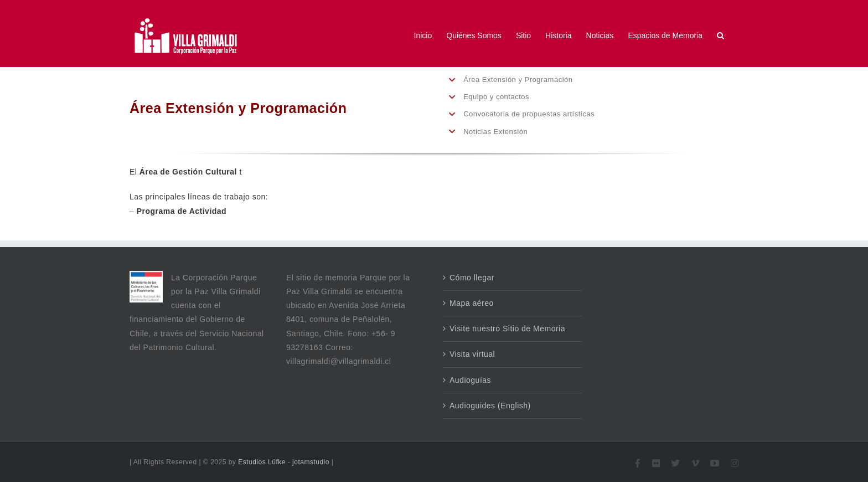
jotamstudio (311, 462)
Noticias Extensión (495, 132)
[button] (720, 35)
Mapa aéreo (472, 303)
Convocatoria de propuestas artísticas (529, 114)
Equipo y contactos (496, 97)
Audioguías (470, 380)
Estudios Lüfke (262, 462)
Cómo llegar (472, 278)
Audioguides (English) (490, 406)
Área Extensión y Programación (518, 80)
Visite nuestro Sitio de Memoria (507, 329)
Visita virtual (472, 354)
